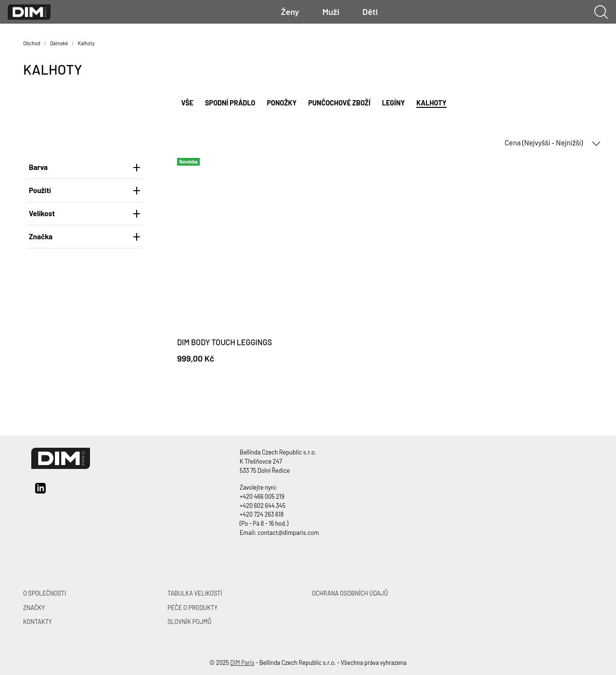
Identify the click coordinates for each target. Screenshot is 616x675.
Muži (331, 12)
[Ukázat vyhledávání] (601, 12)
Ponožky (282, 103)
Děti (370, 12)
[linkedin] (40, 492)
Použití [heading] (85, 190)
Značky (34, 608)
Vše (187, 103)
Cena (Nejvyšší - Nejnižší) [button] (553, 143)
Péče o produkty (192, 608)
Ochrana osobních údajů (350, 593)
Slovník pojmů (189, 622)
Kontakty (38, 622)
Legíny (394, 103)
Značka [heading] (85, 236)
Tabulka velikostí (195, 593)
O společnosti (45, 593)
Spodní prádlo (230, 103)
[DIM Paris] (29, 11)
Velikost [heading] (85, 213)
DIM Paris (242, 662)
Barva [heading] (85, 167)
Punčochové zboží (339, 103)
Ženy (290, 12)
